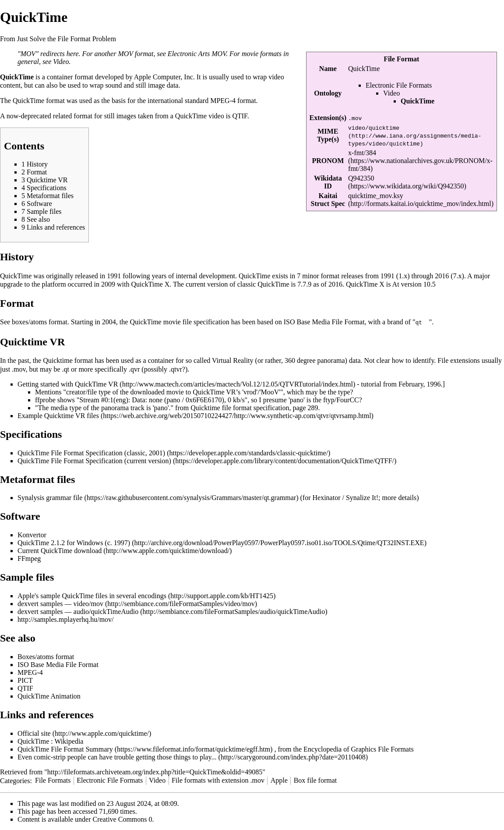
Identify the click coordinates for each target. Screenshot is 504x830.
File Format (401, 59)
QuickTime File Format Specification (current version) (94, 460)
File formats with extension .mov (218, 780)
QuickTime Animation (49, 696)
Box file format (315, 780)
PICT (25, 680)
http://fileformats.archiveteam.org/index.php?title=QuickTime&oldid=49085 (155, 771)
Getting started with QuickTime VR (68, 384)
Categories (15, 780)
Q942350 (361, 178)
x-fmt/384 (362, 153)
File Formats (53, 780)
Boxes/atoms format (46, 656)
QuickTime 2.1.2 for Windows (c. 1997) (74, 542)
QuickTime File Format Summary (65, 749)
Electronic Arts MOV (197, 54)
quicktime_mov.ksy (376, 196)
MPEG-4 (223, 101)
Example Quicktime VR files (58, 415)
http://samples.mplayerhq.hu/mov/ (66, 619)
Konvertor (32, 534)
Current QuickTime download (60, 550)
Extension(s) (328, 118)
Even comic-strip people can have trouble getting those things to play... (117, 757)
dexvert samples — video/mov (60, 603)
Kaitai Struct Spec (328, 200)
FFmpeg (29, 558)
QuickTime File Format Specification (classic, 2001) (91, 452)
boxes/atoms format (40, 322)
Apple (279, 780)
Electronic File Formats (399, 85)
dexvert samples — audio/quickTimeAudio (78, 611)
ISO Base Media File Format (324, 322)
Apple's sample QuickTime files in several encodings (92, 595)
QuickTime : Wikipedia (50, 741)
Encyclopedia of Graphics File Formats (359, 749)
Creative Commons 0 (123, 819)
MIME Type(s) (328, 135)
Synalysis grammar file (50, 497)
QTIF (240, 116)
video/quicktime (374, 128)
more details (400, 497)
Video (391, 93)
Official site (34, 733)
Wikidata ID (328, 182)
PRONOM (328, 161)
